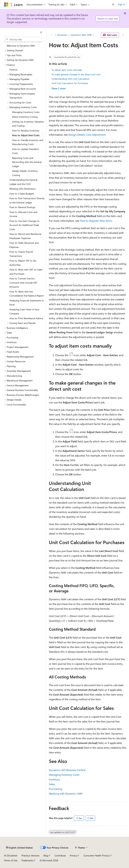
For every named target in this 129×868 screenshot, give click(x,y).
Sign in (121, 4)
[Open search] (113, 5)
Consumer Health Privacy (96, 855)
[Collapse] (41, 32)
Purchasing (55, 789)
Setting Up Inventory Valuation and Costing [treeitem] (28, 124)
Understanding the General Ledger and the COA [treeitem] (23, 182)
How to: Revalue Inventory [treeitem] (26, 131)
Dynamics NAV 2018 (81, 35)
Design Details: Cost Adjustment (87, 135)
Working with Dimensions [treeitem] (23, 189)
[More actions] (123, 35)
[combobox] (23, 39)
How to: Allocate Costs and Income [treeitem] (23, 214)
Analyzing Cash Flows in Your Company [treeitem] (24, 311)
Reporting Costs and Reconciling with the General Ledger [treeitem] (27, 162)
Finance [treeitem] (13, 70)
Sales (52, 784)
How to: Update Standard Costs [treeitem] (25, 151)
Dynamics (62, 35)
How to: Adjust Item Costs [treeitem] (26, 135)
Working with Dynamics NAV (66, 793)
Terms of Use (11, 860)
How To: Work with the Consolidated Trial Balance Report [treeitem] (27, 294)
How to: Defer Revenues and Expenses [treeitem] (24, 245)
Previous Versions (30, 855)
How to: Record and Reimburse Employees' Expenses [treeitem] (25, 236)
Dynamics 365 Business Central (67, 770)
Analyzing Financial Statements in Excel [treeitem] (27, 303)
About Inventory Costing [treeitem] (25, 117)
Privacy (73, 855)
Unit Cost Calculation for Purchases (70, 83)
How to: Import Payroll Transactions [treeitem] (21, 254)
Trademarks (27, 860)
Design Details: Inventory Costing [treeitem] (25, 173)
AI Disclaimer (11, 855)
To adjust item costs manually (67, 70)
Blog (46, 855)
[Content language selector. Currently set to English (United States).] (19, 848)
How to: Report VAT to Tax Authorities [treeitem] (23, 263)
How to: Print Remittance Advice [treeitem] (26, 318)
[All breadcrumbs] (52, 35)
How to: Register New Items (96, 221)
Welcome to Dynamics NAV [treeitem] (21, 46)
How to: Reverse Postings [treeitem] (22, 207)
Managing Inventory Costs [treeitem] (26, 112)
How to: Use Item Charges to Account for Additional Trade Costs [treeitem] (24, 225)
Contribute (60, 855)
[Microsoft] (6, 5)
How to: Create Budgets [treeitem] (22, 194)
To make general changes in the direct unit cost (76, 74)
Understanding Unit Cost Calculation (70, 79)
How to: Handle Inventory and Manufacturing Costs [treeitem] (28, 142)
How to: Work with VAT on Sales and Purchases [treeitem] (26, 272)
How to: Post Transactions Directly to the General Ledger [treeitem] (27, 200)
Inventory (54, 779)
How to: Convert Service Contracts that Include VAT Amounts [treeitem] (23, 283)
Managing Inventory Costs (64, 775)
